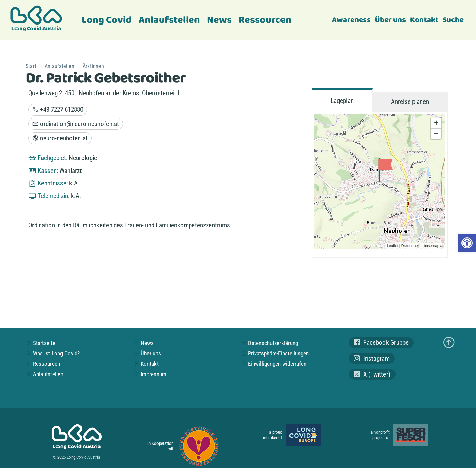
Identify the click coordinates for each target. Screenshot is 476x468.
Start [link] (31, 66)
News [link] (219, 20)
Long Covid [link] (107, 20)
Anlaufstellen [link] (169, 20)
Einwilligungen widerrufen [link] (274, 364)
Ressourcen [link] (265, 20)
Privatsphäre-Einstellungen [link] (275, 353)
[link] (467, 243)
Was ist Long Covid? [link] (53, 353)
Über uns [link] (390, 20)
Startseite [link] (40, 343)
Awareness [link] (351, 20)
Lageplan (342, 101)
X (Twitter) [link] (372, 374)
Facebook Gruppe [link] (381, 343)
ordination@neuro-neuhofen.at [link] (76, 124)
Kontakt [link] (424, 20)
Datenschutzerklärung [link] (269, 343)
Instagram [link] (372, 358)
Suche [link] (453, 20)
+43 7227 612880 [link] (58, 110)
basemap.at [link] (434, 246)
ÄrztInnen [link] (93, 66)
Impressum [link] (150, 374)
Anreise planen (410, 102)
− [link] (436, 134)
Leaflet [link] (393, 246)
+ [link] (436, 124)
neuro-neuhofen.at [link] (60, 138)
